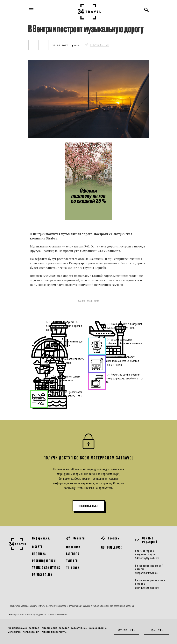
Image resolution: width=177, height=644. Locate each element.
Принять (157, 630)
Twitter (72, 561)
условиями (14, 632)
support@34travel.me (146, 573)
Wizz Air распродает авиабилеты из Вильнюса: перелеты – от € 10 (123, 343)
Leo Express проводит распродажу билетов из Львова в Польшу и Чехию (121, 361)
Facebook (73, 554)
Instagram (73, 547)
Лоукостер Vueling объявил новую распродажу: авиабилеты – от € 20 (123, 378)
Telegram (73, 568)
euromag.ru (100, 45)
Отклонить (127, 630)
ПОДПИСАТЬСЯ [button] (89, 506)
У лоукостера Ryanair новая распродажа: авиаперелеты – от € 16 (64, 396)
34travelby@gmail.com (147, 558)
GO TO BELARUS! (111, 547)
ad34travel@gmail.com (147, 588)
